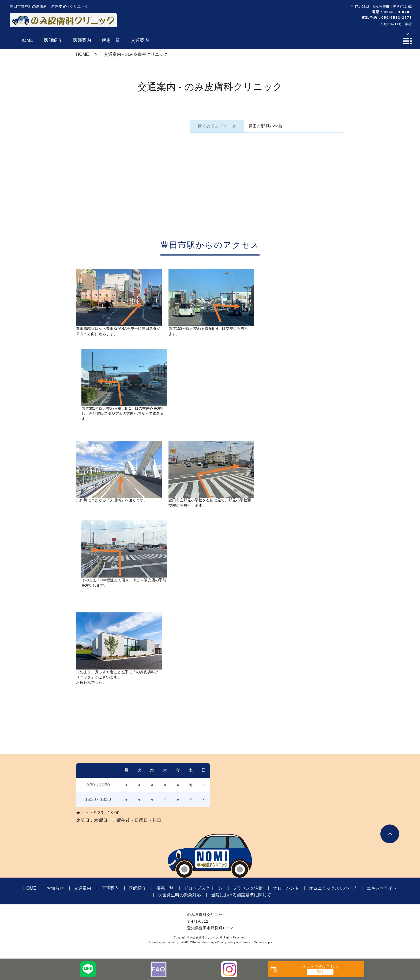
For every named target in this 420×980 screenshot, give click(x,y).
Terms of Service (253, 942)
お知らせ (55, 888)
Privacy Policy (226, 942)
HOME (82, 54)
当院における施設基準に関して (241, 895)
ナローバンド (286, 888)
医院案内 (110, 888)
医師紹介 (137, 888)
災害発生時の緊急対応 (179, 895)
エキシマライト (382, 888)
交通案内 (82, 888)
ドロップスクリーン (203, 888)
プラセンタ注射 (248, 888)
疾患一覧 (165, 888)
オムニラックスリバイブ (333, 888)
